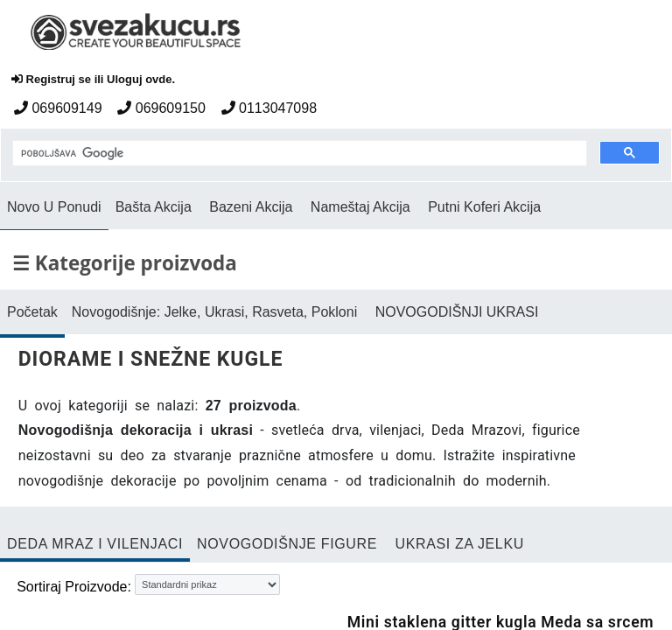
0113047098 (269, 108)
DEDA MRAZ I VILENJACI (95, 544)
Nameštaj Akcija (360, 207)
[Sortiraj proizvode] (207, 584)
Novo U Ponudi (54, 207)
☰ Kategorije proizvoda (125, 263)
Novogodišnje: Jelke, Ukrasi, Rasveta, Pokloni (214, 312)
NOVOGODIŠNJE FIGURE (287, 544)
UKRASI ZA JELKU (459, 544)
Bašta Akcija (154, 207)
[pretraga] (298, 154)
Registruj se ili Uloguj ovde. (93, 79)
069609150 (161, 108)
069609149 (58, 108)
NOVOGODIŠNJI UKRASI (457, 312)
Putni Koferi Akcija (484, 207)
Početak (32, 312)
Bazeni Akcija (251, 207)
